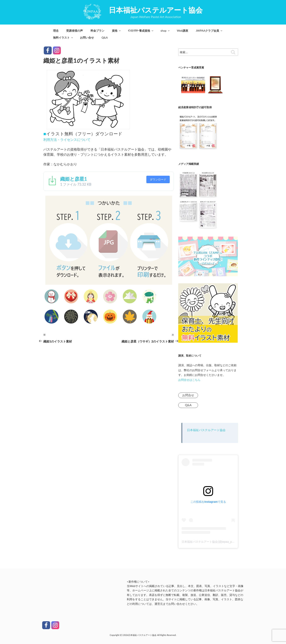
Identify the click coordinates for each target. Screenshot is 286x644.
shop (165, 31)
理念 (56, 31)
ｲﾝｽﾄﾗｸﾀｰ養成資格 (141, 31)
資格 (117, 31)
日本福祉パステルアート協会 (156, 10)
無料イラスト (63, 37)
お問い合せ (87, 37)
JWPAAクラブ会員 (209, 31)
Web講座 (183, 31)
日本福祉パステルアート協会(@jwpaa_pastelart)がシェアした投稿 (223, 542)
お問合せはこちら (189, 380)
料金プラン (97, 31)
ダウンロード (158, 179)
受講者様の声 (74, 31)
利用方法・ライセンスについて (67, 140)
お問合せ (188, 395)
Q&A (105, 37)
